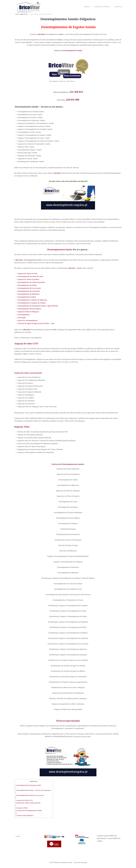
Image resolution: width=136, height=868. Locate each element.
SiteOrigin (84, 863)
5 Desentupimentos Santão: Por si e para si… (30, 795)
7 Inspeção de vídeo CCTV (24, 800)
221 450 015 (76, 92)
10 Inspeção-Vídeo (21, 808)
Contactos (118, 7)
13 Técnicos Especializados (24, 816)
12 (16, 813)
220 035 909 (73, 100)
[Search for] (27, 836)
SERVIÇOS (87, 7)
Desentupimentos (73, 51)
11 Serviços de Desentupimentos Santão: (29, 810)
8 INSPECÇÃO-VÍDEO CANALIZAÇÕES (28, 803)
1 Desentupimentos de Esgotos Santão (28, 785)
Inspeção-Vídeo (22, 427)
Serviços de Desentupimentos (68, 464)
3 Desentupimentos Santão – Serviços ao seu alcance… (34, 790)
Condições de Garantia (102, 7)
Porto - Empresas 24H (22, 14)
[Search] (37, 835)
